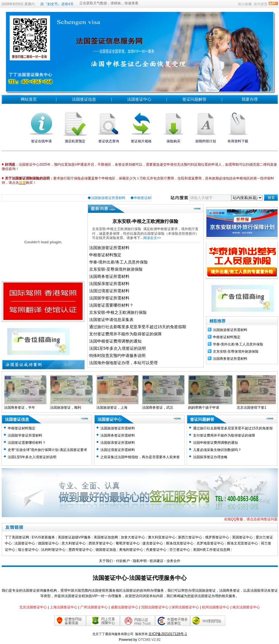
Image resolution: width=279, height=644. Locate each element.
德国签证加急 (106, 550)
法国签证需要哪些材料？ (111, 305)
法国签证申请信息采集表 (111, 320)
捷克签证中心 (153, 543)
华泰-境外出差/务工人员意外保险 (119, 262)
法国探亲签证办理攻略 (210, 457)
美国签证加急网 (106, 537)
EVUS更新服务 (43, 537)
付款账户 (123, 561)
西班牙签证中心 (101, 543)
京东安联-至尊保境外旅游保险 (116, 269)
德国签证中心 (48, 543)
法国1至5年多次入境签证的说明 (118, 348)
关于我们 (106, 561)
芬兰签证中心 (180, 550)
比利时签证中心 (53, 550)
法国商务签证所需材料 (109, 276)
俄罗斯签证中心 (217, 537)
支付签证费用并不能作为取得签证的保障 (125, 334)
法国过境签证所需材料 (109, 291)
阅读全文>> (152, 238)
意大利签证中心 (74, 543)
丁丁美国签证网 (17, 537)
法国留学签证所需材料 (109, 298)
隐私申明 (140, 561)
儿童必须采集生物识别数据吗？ (217, 450)
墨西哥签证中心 (81, 550)
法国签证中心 (139, 99)
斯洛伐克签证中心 (180, 543)
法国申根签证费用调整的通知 (115, 341)
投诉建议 (156, 561)
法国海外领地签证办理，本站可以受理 (123, 363)
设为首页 (261, 4)
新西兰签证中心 (190, 537)
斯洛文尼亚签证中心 (242, 543)
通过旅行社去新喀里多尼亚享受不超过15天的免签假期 (138, 327)
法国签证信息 (84, 99)
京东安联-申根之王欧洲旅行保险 (145, 221)
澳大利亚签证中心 (162, 537)
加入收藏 (245, 4)
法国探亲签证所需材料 (109, 284)
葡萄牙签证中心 (128, 543)
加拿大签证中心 (133, 537)
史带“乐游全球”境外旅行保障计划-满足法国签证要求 (47, 450)
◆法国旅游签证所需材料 (113, 198)
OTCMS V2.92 (149, 640)
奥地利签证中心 (131, 550)
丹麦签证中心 (156, 550)
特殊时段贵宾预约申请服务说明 (117, 356)
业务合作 (173, 561)
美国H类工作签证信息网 (212, 550)
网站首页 (29, 99)
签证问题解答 (194, 99)
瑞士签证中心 (28, 550)
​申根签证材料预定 (105, 255)
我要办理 (250, 99)
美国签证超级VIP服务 (74, 537)
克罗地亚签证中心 (210, 543)
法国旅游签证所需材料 (109, 248)
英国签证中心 (242, 537)
